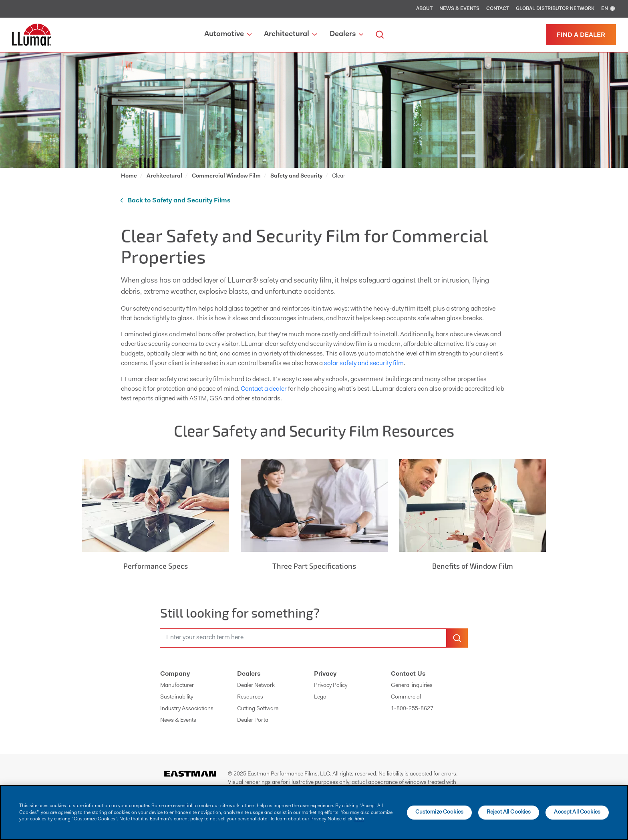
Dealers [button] (346, 34)
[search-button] (457, 638)
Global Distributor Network (555, 9)
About (424, 9)
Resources (250, 697)
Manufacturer (177, 686)
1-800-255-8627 (412, 709)
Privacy (325, 674)
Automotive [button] (228, 34)
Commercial (406, 697)
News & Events (459, 9)
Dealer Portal (253, 721)
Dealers (249, 674)
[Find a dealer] (581, 35)
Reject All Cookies (509, 812)
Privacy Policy (331, 686)
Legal (321, 697)
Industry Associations (187, 709)
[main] (314, 813)
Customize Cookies (439, 812)
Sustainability (177, 697)
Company (175, 674)
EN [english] (609, 9)
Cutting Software (258, 709)
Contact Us (408, 674)
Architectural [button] (290, 34)
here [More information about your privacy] (359, 819)
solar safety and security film (364, 363)
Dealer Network (256, 686)
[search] (380, 35)
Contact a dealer (264, 389)
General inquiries (412, 686)
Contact (498, 9)
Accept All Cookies (577, 812)
